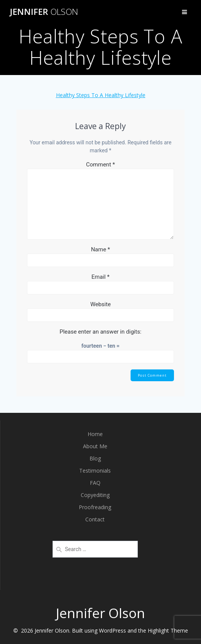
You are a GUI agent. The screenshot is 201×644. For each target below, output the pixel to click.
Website (100, 304)
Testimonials (95, 471)
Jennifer (44, 12)
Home (95, 434)
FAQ (95, 483)
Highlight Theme (168, 630)
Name (100, 249)
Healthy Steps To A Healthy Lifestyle (101, 95)
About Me (95, 446)
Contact (95, 519)
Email (100, 277)
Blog (95, 458)
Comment (100, 165)
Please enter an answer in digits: (100, 332)
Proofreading (95, 507)
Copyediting (95, 495)
